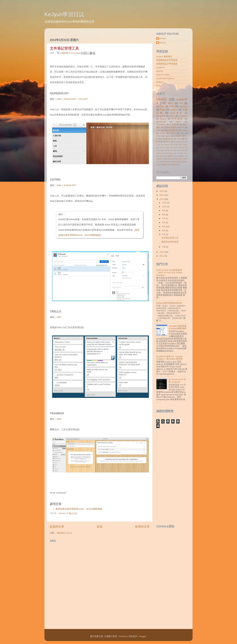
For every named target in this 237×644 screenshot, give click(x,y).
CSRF (183, 142)
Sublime (159, 153)
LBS (182, 133)
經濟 (158, 142)
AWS (170, 103)
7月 (164, 219)
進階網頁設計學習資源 (167, 64)
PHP (172, 106)
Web (59, 99)
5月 (164, 227)
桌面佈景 (176, 159)
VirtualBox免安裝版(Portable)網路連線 (178, 327)
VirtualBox (161, 125)
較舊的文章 (142, 527)
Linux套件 (174, 147)
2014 (162, 195)
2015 (162, 191)
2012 (162, 252)
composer (178, 136)
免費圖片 (171, 156)
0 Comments (75, 53)
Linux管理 (177, 113)
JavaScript (161, 122)
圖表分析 (169, 139)
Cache (162, 133)
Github (173, 133)
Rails (163, 110)
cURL (185, 153)
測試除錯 (166, 162)
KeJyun (163, 38)
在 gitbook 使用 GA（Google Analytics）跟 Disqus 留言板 (169, 358)
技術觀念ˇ (181, 156)
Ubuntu (162, 99)
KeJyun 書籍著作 (164, 57)
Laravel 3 (163, 147)
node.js (174, 110)
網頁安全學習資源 (170, 242)
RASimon (123, 636)
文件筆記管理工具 (170, 238)
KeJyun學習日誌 (64, 14)
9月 (164, 211)
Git (181, 103)
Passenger (160, 150)
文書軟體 (64, 53)
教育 (168, 159)
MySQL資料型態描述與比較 (169, 303)
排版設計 (160, 159)
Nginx (178, 122)
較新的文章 (57, 527)
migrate (162, 156)
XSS (178, 153)
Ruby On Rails (163, 75)
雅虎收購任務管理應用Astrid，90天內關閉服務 (79, 509)
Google (176, 145)
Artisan (184, 130)
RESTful (170, 150)
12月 (164, 203)
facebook (183, 116)
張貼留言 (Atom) (64, 533)
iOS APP (83, 99)
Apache (183, 106)
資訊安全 (167, 142)
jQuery (163, 119)
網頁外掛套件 (171, 127)
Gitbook (167, 145)
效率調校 (177, 119)
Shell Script (181, 150)
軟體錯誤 (164, 165)
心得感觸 (181, 139)
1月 (164, 247)
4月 (164, 230)
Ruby (172, 116)
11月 (164, 207)
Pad (183, 147)
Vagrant (168, 136)
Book (176, 142)
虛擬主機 (176, 162)
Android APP (70, 99)
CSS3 (158, 145)
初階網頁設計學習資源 (167, 60)
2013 (162, 199)
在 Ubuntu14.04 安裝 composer (177, 381)
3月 (164, 234)
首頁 (100, 527)
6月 (164, 222)
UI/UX (159, 136)
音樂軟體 (174, 165)
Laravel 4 (161, 67)
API (183, 127)
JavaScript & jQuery (165, 78)
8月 (164, 215)
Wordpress (169, 153)
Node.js (160, 82)
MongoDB (161, 116)
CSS (158, 86)
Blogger (143, 636)
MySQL (160, 71)
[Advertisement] (85, 548)
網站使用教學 (171, 130)
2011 (162, 256)
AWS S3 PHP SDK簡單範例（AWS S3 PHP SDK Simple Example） (169, 273)
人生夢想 (174, 125)
